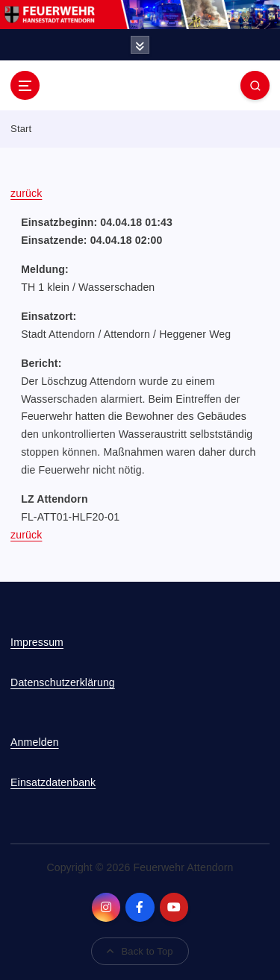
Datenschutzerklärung (63, 682)
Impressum (37, 642)
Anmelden (35, 742)
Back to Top (140, 951)
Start (21, 129)
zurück (26, 193)
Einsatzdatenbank (53, 782)
